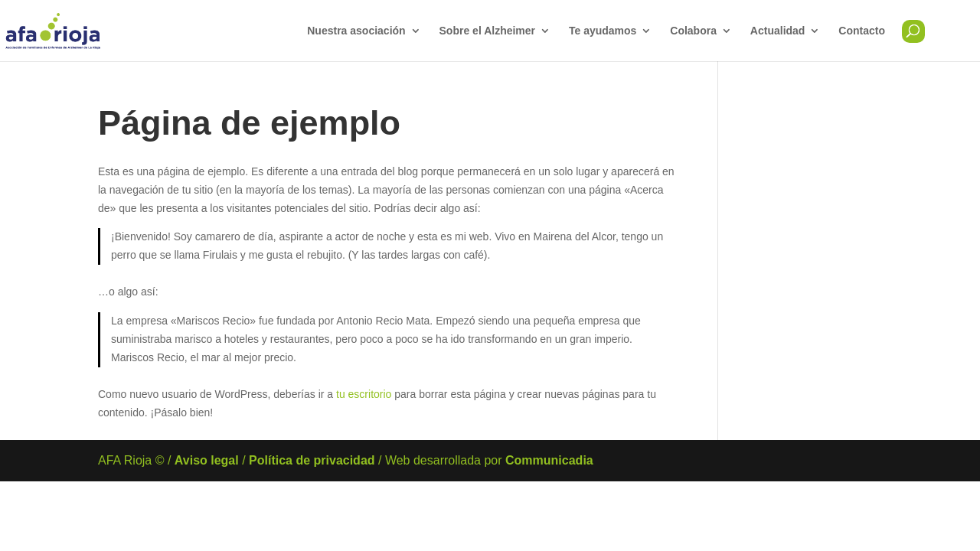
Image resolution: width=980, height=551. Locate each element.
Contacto (862, 31)
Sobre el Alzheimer (488, 31)
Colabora (693, 31)
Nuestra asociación (356, 31)
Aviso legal (207, 460)
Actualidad (778, 31)
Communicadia (549, 460)
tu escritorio (364, 394)
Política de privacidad (312, 460)
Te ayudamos (603, 31)
